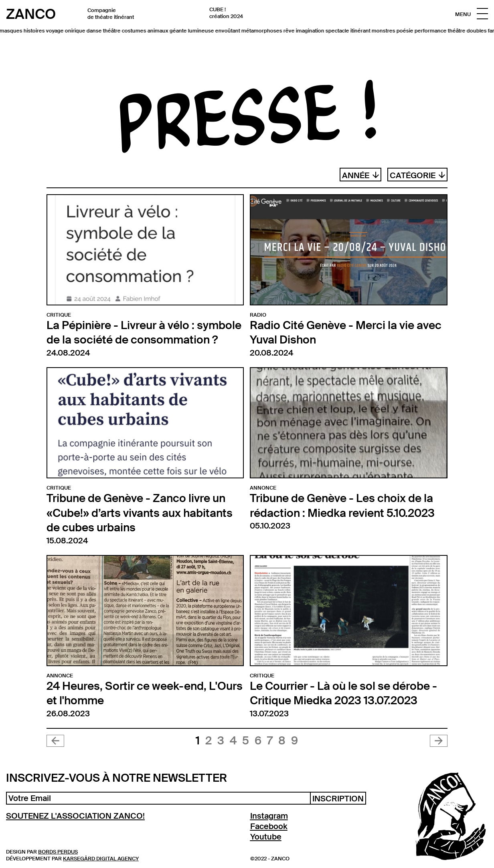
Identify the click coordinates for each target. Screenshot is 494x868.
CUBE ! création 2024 (226, 13)
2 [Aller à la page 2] (209, 741)
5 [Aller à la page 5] (246, 741)
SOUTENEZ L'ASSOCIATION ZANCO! (75, 816)
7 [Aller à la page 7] (270, 741)
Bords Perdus (58, 852)
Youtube (266, 837)
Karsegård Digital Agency (101, 859)
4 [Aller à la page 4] (233, 741)
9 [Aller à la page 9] (295, 741)
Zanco (31, 14)
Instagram (269, 816)
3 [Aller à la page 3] (221, 741)
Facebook (269, 826)
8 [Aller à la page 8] (282, 741)
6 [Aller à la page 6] (258, 741)
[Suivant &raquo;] (439, 741)
